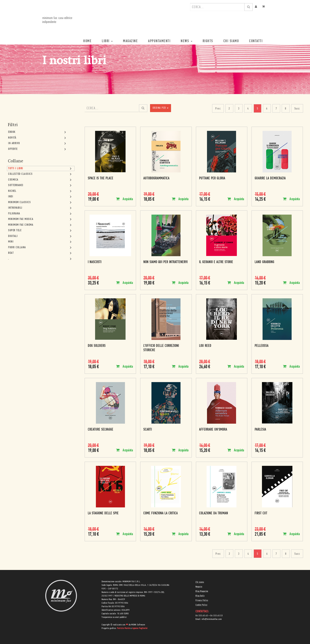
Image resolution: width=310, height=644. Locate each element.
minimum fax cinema (21, 225)
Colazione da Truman (214, 513)
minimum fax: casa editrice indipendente (57, 20)
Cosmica (13, 180)
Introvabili (15, 208)
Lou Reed (205, 346)
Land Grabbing (264, 262)
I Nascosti (95, 262)
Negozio (199, 587)
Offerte (13, 149)
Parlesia (260, 430)
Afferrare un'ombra (213, 430)
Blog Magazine (202, 591)
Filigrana (14, 214)
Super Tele (15, 231)
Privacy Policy (202, 600)
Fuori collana (17, 248)
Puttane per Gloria (212, 178)
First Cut (261, 513)
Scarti (148, 430)
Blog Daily (200, 596)
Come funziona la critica (161, 513)
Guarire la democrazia (270, 178)
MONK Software (138, 625)
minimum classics (19, 202)
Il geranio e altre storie (216, 262)
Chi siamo (200, 582)
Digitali (13, 236)
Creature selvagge (101, 430)
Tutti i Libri (16, 169)
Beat (11, 253)
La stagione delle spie (103, 513)
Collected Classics (20, 174)
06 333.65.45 (202, 616)
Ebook (12, 132)
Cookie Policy (201, 605)
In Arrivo (14, 143)
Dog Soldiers (97, 346)
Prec (218, 109)
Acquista (124, 199)
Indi (11, 197)
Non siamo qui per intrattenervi (165, 262)
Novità (12, 138)
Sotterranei (16, 185)
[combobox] (217, 7)
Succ (297, 109)
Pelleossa (262, 346)
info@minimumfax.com (212, 619)
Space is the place (101, 178)
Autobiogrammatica (156, 178)
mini (11, 242)
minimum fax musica (21, 219)
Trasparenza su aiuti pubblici (114, 617)
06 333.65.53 (217, 616)
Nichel (12, 191)
